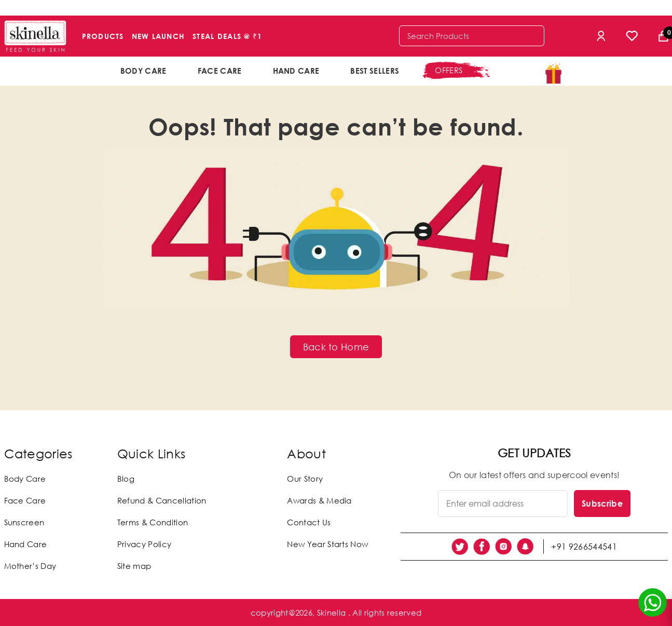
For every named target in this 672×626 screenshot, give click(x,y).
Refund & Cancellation (162, 500)
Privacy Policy (144, 544)
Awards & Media (319, 500)
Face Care (220, 71)
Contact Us (309, 522)
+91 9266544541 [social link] (584, 547)
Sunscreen (24, 522)
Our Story (305, 479)
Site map (134, 566)
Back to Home (336, 347)
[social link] (460, 547)
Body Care (143, 71)
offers (449, 70)
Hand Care (296, 71)
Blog (126, 479)
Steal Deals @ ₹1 (227, 36)
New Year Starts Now (327, 544)
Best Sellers (375, 71)
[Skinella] (35, 36)
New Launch (159, 36)
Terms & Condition (153, 522)
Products (103, 36)
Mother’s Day (30, 566)
